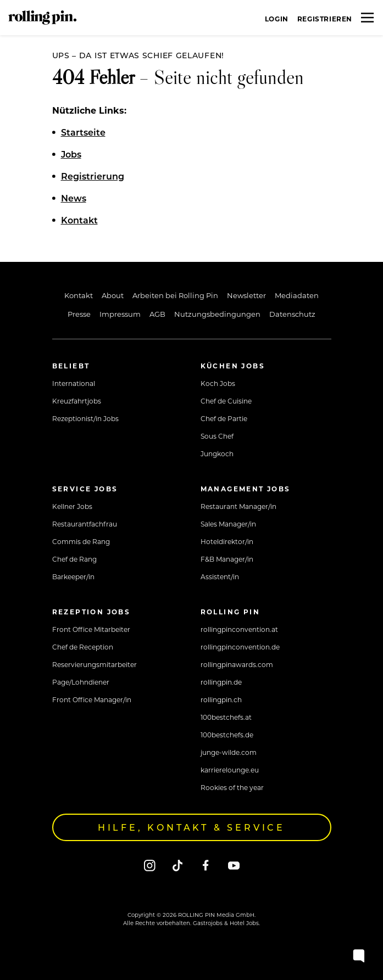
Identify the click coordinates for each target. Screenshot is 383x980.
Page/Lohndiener (81, 682)
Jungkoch (217, 453)
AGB (157, 314)
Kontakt (79, 295)
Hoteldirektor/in (227, 541)
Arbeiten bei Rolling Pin (175, 295)
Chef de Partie (224, 418)
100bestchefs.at (226, 717)
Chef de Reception (83, 647)
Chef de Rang (74, 559)
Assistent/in (220, 576)
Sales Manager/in (228, 524)
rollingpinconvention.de (240, 647)
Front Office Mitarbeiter (91, 629)
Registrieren (325, 19)
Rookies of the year (232, 787)
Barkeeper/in (73, 576)
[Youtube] (234, 865)
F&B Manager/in (227, 559)
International (74, 383)
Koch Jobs (218, 383)
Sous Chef (217, 436)
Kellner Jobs (72, 506)
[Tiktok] (178, 865)
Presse (79, 314)
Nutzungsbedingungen (217, 314)
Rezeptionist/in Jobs (85, 418)
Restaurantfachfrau (85, 524)
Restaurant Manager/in (238, 506)
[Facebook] (206, 865)
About (113, 295)
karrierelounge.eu (230, 770)
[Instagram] (150, 865)
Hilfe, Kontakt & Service (191, 827)
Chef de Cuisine (226, 401)
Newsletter (246, 295)
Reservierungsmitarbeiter (95, 664)
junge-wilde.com (229, 752)
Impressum (120, 314)
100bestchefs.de (227, 735)
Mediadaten (297, 295)
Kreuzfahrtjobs (77, 401)
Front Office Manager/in (92, 699)
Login (277, 19)
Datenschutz (292, 314)
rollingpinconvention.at (239, 629)
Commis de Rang (81, 541)
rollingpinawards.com (237, 664)
